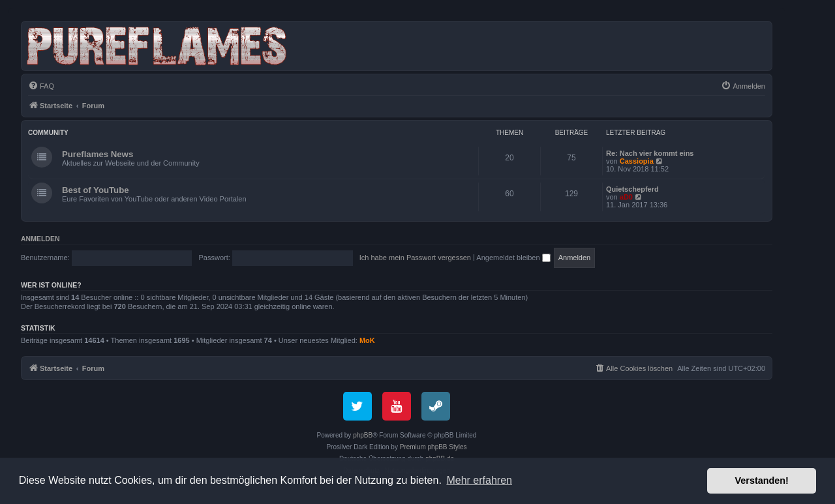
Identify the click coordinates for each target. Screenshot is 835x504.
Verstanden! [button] (762, 481)
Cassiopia (637, 161)
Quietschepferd (632, 189)
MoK (367, 340)
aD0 (626, 197)
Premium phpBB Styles (433, 447)
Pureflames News (98, 154)
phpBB (363, 435)
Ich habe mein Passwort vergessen (415, 258)
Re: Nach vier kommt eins (650, 153)
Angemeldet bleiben (513, 258)
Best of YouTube (96, 190)
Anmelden (40, 239)
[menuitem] (41, 86)
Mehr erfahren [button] (479, 480)
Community (48, 133)
